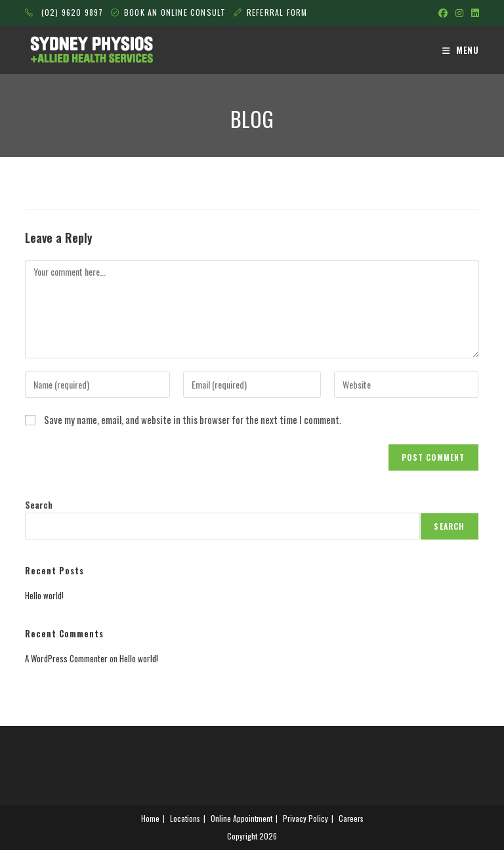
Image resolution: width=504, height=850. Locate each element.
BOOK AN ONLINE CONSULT (177, 12)
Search (39, 505)
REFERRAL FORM (277, 12)
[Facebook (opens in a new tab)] (443, 12)
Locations (185, 818)
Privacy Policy (305, 818)
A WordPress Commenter (66, 658)
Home (150, 818)
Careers (351, 818)
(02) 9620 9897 (64, 12)
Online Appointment (241, 818)
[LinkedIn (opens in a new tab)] (473, 12)
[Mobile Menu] (461, 50)
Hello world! (44, 595)
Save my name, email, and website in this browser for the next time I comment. (193, 419)
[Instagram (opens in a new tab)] (459, 12)
